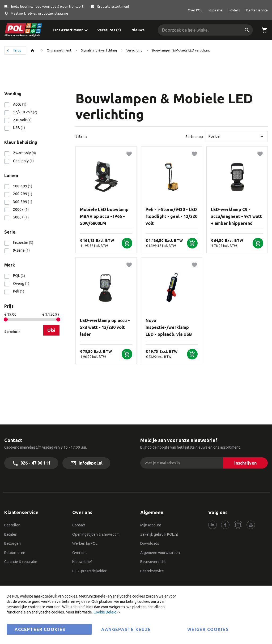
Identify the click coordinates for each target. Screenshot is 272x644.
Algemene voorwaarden (160, 553)
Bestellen (12, 525)
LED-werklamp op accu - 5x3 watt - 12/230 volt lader (105, 327)
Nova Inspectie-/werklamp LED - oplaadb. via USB (169, 327)
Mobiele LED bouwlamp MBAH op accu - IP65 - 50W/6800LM (104, 216)
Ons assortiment (59, 50)
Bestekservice (152, 571)
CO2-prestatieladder (90, 571)
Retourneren (15, 553)
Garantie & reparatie (21, 562)
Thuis (34, 50)
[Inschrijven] (245, 463)
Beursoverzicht (153, 562)
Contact (79, 525)
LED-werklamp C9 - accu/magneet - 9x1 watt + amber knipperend (236, 216)
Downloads (150, 543)
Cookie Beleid (105, 612)
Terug (17, 50)
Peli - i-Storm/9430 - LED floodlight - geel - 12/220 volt (171, 216)
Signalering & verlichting (99, 50)
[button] (129, 154)
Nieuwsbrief (82, 562)
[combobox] (205, 30)
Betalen (11, 534)
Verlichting (134, 50)
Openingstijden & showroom (96, 534)
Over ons (80, 553)
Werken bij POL (85, 543)
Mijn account (151, 525)
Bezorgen (12, 543)
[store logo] (23, 30)
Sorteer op (194, 136)
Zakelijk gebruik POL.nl (159, 534)
